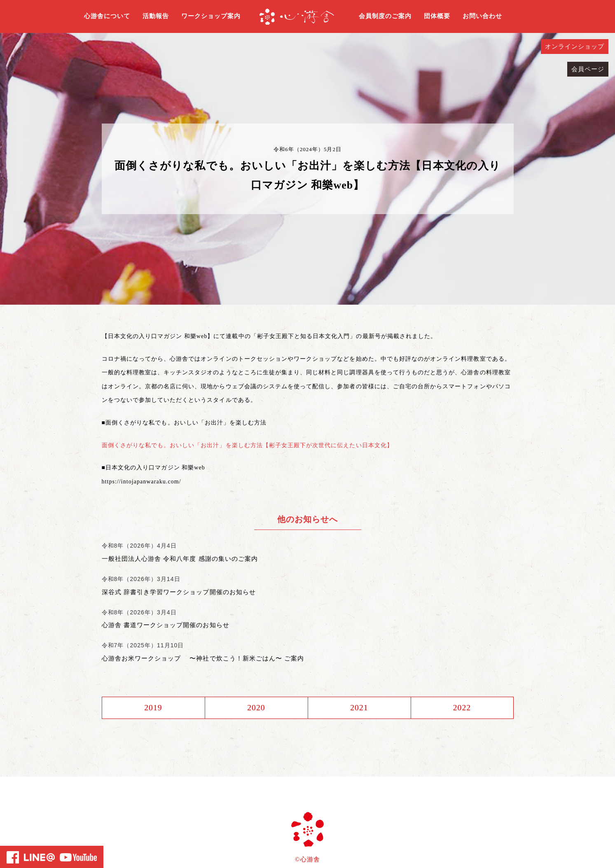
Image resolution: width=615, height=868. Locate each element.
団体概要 (437, 16)
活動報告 (156, 16)
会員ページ (588, 69)
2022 (462, 708)
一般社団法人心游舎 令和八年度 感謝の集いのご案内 (180, 559)
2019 (153, 708)
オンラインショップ (575, 47)
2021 (359, 708)
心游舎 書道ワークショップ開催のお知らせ (166, 625)
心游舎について (107, 16)
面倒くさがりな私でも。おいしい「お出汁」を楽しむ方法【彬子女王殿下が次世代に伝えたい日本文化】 (247, 445)
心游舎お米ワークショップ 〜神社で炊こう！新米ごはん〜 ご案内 (203, 658)
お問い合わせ (482, 16)
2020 (256, 708)
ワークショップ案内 (211, 16)
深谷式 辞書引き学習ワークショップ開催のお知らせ (179, 592)
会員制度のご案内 (385, 16)
